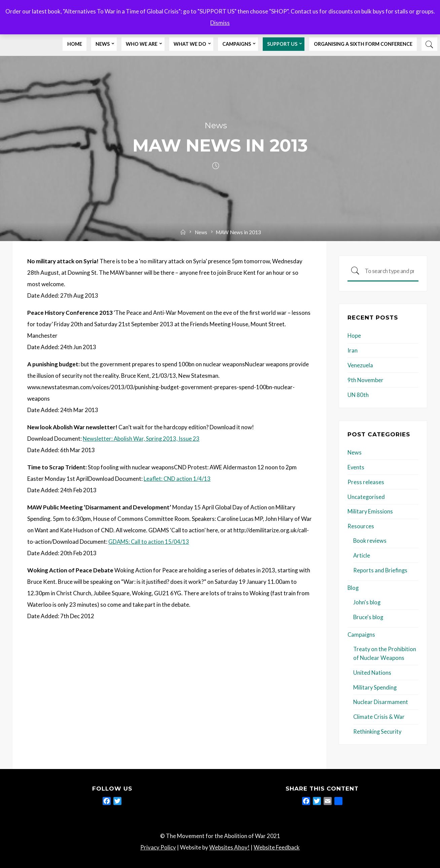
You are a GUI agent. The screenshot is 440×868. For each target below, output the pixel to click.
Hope (354, 336)
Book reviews (370, 540)
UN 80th (358, 394)
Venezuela (360, 365)
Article (362, 554)
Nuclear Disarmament (381, 700)
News (216, 126)
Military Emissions (370, 511)
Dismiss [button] (220, 23)
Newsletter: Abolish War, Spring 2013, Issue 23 (142, 439)
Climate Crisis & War (379, 714)
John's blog (367, 601)
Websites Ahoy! (229, 845)
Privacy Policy (158, 845)
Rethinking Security (378, 729)
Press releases (366, 481)
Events (356, 467)
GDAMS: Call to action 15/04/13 (149, 542)
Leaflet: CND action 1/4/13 (178, 479)
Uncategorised (366, 496)
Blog (353, 586)
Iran (353, 351)
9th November (366, 380)
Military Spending (375, 685)
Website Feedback (277, 845)
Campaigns (362, 633)
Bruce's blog (369, 615)
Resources (361, 525)
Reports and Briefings (381, 569)
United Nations (372, 671)
